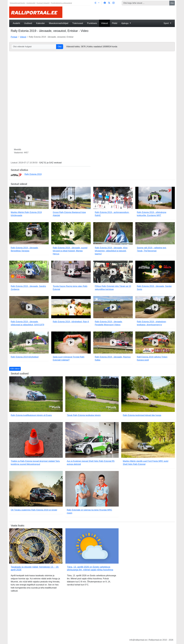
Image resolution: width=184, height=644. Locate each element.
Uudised (28, 23)
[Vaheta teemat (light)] (97, 3)
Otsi (172, 3)
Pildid (115, 23)
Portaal (14, 37)
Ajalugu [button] (125, 23)
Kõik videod (15, 369)
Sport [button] (166, 23)
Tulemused (78, 23)
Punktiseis (92, 23)
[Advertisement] (120, 12)
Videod (104, 23)
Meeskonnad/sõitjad (59, 23)
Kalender (41, 23)
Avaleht (16, 23)
